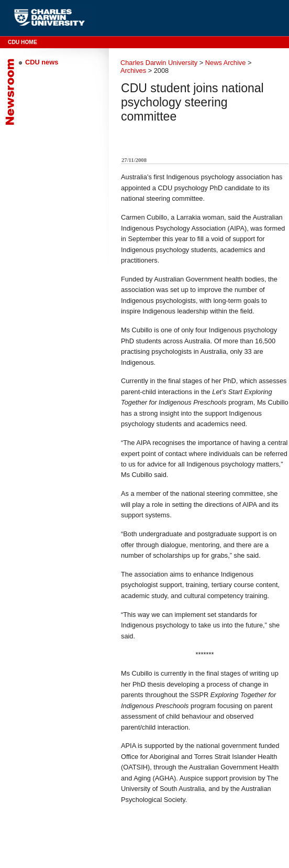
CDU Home (23, 42)
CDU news (42, 62)
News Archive (226, 63)
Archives (133, 70)
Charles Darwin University (159, 63)
